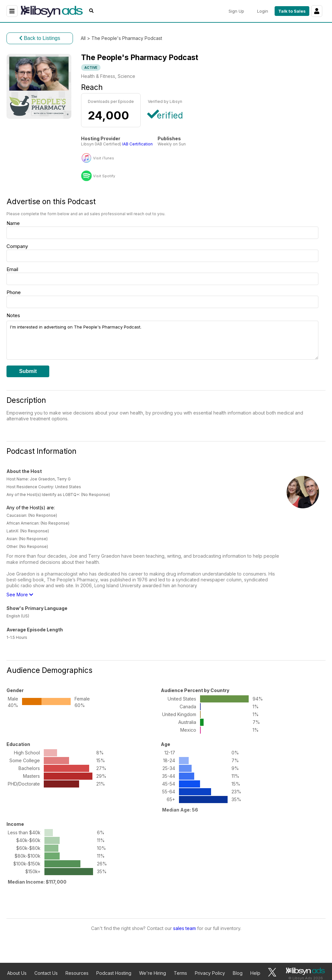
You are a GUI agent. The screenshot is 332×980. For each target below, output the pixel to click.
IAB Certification (137, 144)
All (83, 38)
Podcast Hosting (114, 973)
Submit (28, 371)
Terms (180, 973)
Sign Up (236, 11)
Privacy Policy (210, 973)
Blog (238, 973)
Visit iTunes (104, 158)
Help (255, 973)
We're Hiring (153, 973)
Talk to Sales (292, 11)
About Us (17, 973)
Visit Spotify (104, 176)
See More (20, 595)
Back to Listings (40, 38)
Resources (77, 973)
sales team (184, 928)
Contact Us (46, 973)
